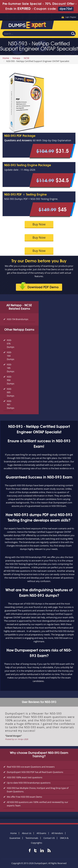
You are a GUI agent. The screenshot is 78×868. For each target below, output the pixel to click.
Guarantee (15, 838)
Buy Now (39, 224)
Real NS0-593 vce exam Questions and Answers (31, 767)
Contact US (49, 838)
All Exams (41, 833)
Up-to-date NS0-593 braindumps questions (29, 783)
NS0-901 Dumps (10, 404)
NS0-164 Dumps (10, 356)
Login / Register (71, 17)
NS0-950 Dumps (10, 380)
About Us (27, 833)
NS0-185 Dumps (10, 368)
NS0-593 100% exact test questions (25, 777)
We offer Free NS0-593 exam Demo (24, 797)
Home (6, 58)
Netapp (16, 58)
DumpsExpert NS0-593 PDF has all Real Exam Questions (35, 772)
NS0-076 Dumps (10, 344)
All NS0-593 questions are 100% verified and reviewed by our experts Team (37, 804)
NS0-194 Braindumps (18, 319)
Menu (72, 24)
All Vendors (57, 833)
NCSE (27, 58)
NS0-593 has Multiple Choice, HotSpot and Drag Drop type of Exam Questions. (38, 790)
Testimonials (32, 838)
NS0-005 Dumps (10, 392)
